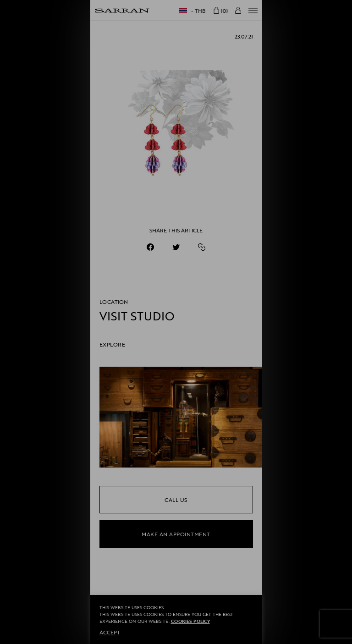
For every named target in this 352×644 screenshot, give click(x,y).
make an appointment (176, 534)
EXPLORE (113, 344)
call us (176, 500)
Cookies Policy (190, 621)
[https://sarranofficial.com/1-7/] (202, 247)
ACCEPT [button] (110, 632)
